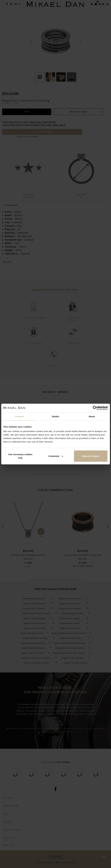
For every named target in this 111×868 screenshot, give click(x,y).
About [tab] (92, 416)
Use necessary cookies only (20, 456)
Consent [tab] (19, 416)
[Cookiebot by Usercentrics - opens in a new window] (95, 408)
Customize (56, 456)
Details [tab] (56, 416)
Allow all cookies (91, 456)
